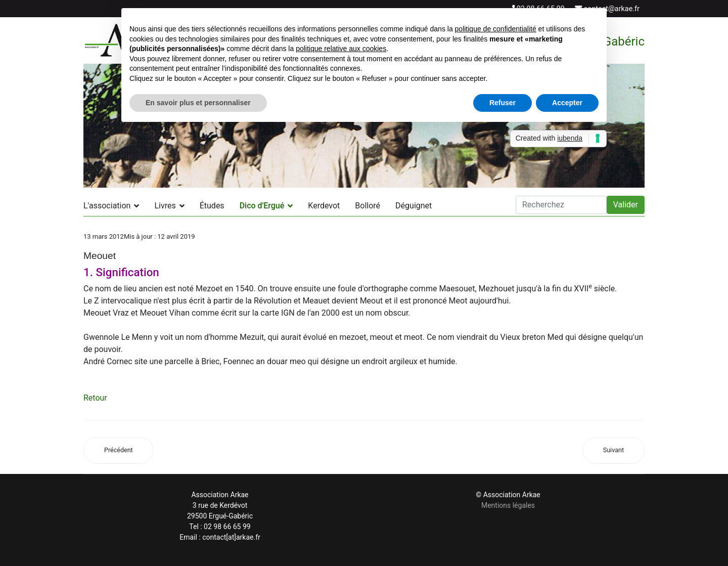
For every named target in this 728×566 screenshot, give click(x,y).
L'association (107, 206)
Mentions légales (508, 505)
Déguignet (414, 206)
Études (212, 206)
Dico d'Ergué (262, 206)
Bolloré (368, 206)
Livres (165, 206)
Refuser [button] (503, 103)
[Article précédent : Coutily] (119, 450)
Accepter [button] (567, 103)
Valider (626, 205)
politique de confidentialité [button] (496, 29)
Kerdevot (324, 206)
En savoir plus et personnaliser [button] (198, 103)
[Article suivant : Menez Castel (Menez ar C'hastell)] (613, 450)
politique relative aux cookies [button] (341, 49)
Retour (95, 398)
